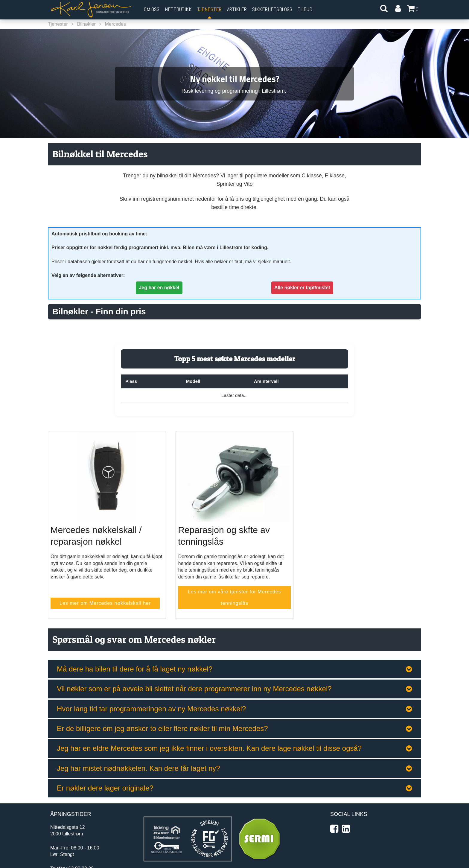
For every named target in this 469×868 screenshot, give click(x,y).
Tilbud (305, 9)
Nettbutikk (178, 9)
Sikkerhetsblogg (272, 9)
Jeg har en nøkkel (159, 288)
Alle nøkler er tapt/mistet (302, 288)
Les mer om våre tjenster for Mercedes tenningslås (234, 597)
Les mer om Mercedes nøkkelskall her (105, 603)
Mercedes (115, 24)
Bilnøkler (86, 24)
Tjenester (58, 24)
